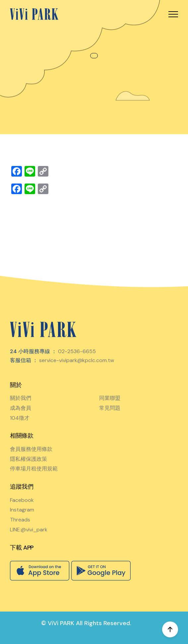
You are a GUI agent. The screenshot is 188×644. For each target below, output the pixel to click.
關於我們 (21, 398)
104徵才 (20, 418)
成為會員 (21, 408)
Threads (20, 520)
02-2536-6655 (77, 351)
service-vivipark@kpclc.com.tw (77, 360)
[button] (173, 14)
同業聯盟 (110, 398)
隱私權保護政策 (29, 459)
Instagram (22, 510)
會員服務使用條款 (31, 449)
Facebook (22, 500)
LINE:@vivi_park (29, 530)
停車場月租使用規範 (34, 469)
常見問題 (110, 408)
